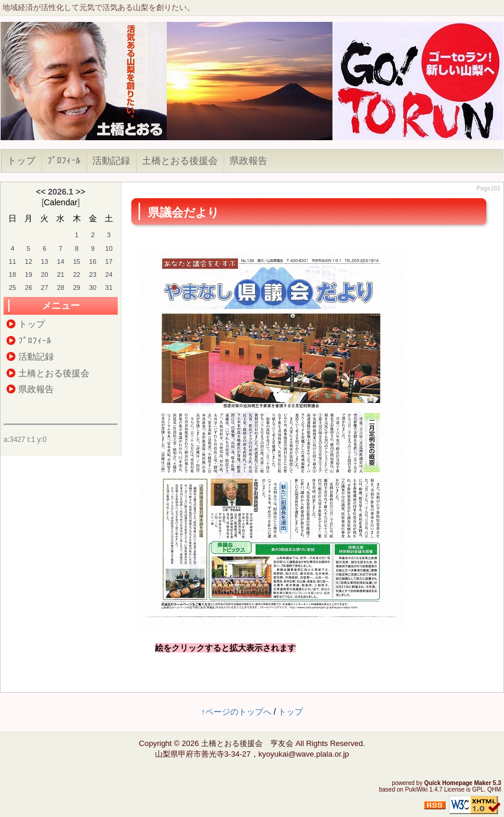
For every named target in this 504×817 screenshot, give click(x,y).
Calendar (61, 202)
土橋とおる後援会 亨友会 (247, 743)
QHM (494, 789)
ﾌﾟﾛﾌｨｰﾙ (64, 161)
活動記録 (111, 161)
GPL (478, 789)
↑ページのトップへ (236, 712)
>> (80, 192)
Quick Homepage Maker (458, 783)
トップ (21, 161)
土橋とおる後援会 (180, 161)
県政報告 (248, 161)
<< (41, 192)
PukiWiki (416, 789)
